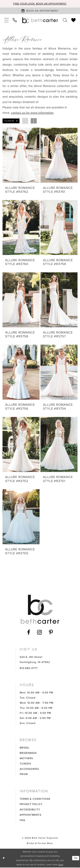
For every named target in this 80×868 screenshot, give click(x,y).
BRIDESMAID (28, 753)
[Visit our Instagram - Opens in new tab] (40, 633)
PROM (24, 775)
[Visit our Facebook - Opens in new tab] (29, 633)
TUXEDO (25, 764)
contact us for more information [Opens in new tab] (32, 113)
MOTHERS (26, 759)
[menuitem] (6, 20)
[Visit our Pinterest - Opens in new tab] (51, 633)
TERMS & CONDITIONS (35, 799)
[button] (6, 20)
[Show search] (65, 20)
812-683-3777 (29, 669)
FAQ (22, 821)
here (61, 865)
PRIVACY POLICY (31, 805)
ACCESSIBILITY (30, 810)
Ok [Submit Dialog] (76, 859)
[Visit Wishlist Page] (73, 20)
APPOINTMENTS (31, 815)
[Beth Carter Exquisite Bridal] (40, 20)
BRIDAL (25, 748)
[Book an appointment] (40, 11)
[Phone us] (15, 20)
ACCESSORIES (29, 769)
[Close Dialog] (4, 859)
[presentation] (21, 155)
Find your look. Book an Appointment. (40, 4)
